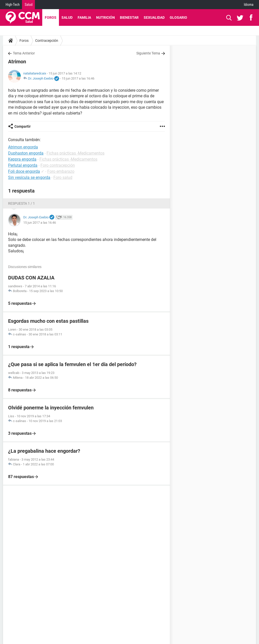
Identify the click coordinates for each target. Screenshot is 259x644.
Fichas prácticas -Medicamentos (75, 153)
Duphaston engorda (26, 153)
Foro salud (63, 177)
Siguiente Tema (148, 53)
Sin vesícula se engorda (29, 177)
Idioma (249, 5)
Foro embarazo (61, 171)
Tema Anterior (24, 53)
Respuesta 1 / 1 (21, 203)
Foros (51, 17)
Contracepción (47, 41)
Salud (28, 5)
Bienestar (129, 17)
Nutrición (105, 17)
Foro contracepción (58, 165)
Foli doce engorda (24, 171)
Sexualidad (154, 17)
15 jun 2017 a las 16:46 (78, 78)
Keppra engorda (22, 159)
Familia (84, 17)
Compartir (23, 126)
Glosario (178, 17)
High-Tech (13, 5)
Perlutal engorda (23, 165)
